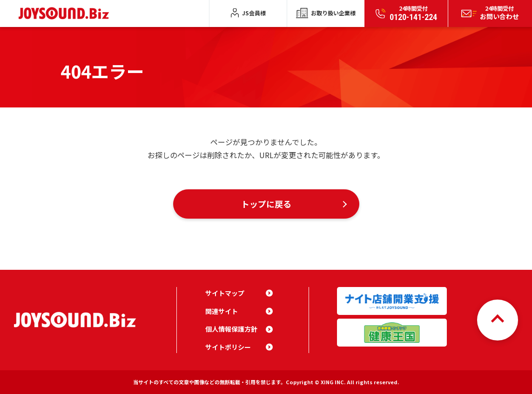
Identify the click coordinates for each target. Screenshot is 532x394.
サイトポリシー (228, 347)
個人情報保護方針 (231, 329)
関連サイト (222, 311)
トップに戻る (266, 204)
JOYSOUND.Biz (66, 13)
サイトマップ (225, 293)
